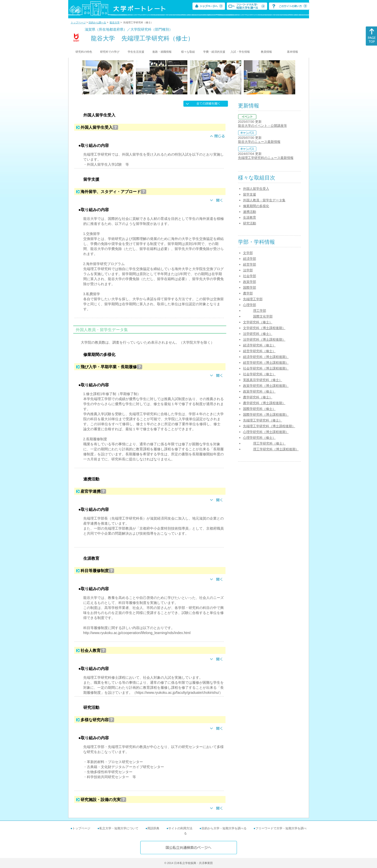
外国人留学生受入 (256, 189)
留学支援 (250, 194)
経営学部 (250, 264)
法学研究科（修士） (258, 334)
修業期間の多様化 (256, 206)
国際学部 (250, 288)
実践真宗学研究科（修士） (263, 380)
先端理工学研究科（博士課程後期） (269, 426)
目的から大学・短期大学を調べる (224, 828)
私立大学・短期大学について (119, 828)
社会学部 (250, 276)
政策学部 (250, 282)
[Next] (294, 77)
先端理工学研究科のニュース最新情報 (266, 158)
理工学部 (260, 311)
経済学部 (250, 259)
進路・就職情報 (162, 52)
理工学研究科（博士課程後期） (276, 449)
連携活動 (250, 212)
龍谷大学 (115, 22)
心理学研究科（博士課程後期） (266, 432)
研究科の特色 (84, 52)
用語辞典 (153, 828)
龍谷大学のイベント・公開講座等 (262, 126)
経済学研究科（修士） (259, 345)
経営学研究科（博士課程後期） (266, 363)
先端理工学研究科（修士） (263, 420)
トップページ (78, 22)
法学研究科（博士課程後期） (264, 339)
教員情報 (266, 52)
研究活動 (250, 223)
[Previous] (84, 77)
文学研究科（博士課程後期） (264, 328)
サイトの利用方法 (180, 828)
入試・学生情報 (240, 52)
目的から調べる (97, 22)
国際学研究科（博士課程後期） (266, 415)
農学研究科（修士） (258, 397)
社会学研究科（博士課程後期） (266, 368)
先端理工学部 (253, 299)
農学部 (248, 293)
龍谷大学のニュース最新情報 (259, 142)
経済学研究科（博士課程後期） (266, 357)
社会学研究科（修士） (259, 374)
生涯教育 (250, 218)
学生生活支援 (136, 52)
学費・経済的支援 (214, 52)
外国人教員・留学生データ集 (264, 200)
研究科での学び (110, 52)
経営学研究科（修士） (259, 351)
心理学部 (250, 305)
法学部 (248, 270)
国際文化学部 (263, 316)
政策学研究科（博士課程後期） (266, 386)
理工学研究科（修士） (269, 443)
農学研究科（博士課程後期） (264, 403)
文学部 (248, 253)
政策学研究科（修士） (259, 391)
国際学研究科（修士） (259, 409)
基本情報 (292, 52)
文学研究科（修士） (258, 322)
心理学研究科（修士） (259, 438)
